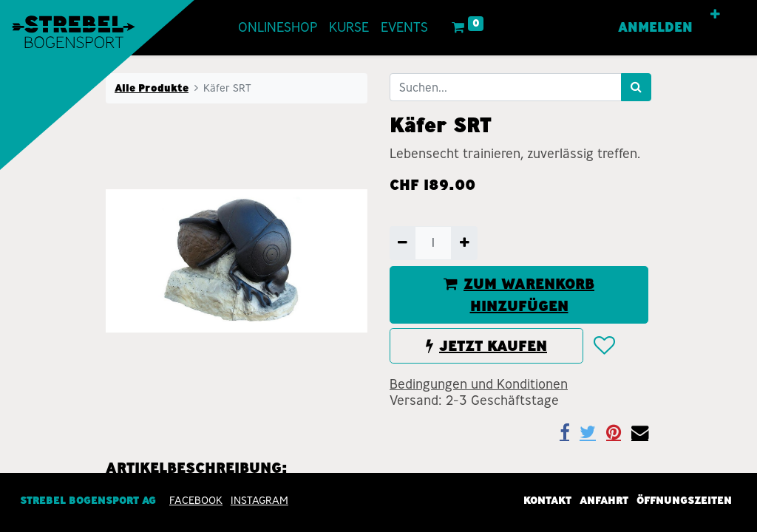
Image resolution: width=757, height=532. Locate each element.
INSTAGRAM (259, 501)
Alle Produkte (152, 88)
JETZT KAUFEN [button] (486, 346)
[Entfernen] (403, 243)
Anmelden (655, 27)
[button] (715, 15)
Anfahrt (604, 501)
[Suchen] (636, 87)
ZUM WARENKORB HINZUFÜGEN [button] (519, 295)
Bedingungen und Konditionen (479, 384)
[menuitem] (278, 28)
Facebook (196, 501)
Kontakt (547, 501)
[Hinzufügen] (464, 243)
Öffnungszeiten (684, 501)
